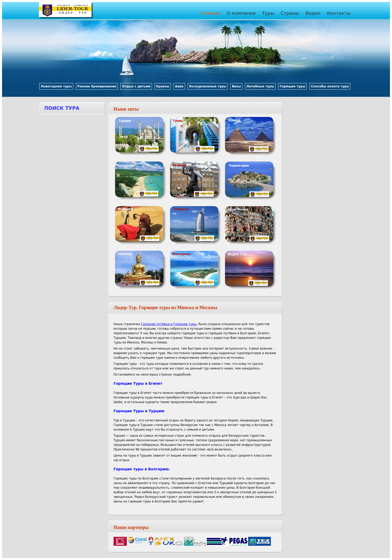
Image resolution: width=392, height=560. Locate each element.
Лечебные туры (260, 86)
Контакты (339, 13)
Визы (236, 86)
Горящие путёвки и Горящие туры (169, 324)
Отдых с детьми (136, 86)
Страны (290, 13)
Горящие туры (292, 86)
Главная (210, 13)
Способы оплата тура (330, 86)
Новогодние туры (56, 86)
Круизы (163, 86)
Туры (268, 13)
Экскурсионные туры (208, 86)
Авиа (179, 86)
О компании (241, 13)
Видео (313, 13)
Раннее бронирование (97, 86)
